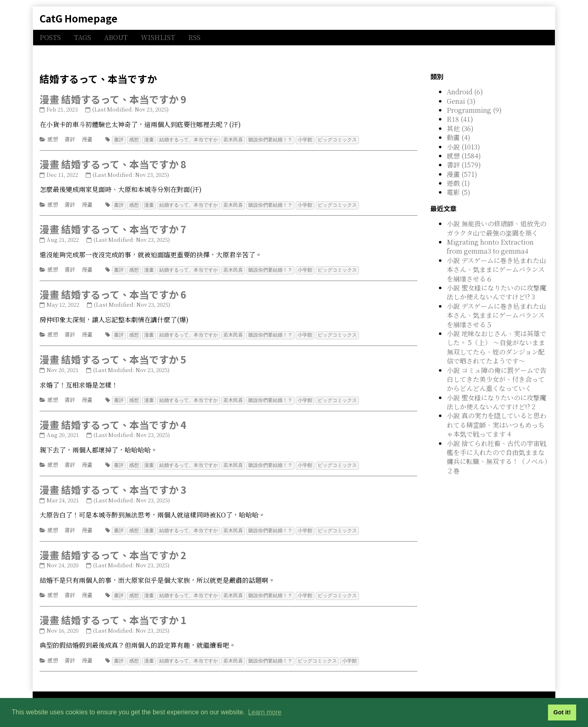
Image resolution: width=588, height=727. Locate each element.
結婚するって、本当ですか (189, 139)
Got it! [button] (562, 712)
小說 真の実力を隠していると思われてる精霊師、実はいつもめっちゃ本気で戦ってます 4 (497, 425)
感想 (53, 139)
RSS (194, 37)
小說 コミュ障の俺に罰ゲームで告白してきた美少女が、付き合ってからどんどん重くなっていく (497, 379)
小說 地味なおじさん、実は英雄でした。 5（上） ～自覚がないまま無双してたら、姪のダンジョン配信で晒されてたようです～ (497, 347)
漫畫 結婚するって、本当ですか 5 (113, 358)
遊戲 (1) (458, 183)
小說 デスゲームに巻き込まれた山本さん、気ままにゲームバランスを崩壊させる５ (496, 315)
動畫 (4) (459, 137)
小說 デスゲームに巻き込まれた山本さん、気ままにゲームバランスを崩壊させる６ (496, 270)
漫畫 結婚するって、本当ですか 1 (113, 617)
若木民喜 (233, 139)
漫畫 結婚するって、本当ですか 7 (113, 228)
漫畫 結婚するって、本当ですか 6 (113, 293)
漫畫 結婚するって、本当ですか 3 (113, 487)
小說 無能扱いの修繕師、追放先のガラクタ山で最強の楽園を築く (497, 228)
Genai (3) (461, 101)
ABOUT (116, 37)
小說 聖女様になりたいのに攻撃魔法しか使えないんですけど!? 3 (497, 292)
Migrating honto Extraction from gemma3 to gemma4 (490, 246)
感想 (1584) (464, 156)
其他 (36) (460, 128)
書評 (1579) (464, 165)
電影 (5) (459, 192)
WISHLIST (158, 37)
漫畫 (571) (462, 174)
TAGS (82, 37)
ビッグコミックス (337, 139)
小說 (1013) (463, 147)
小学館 (305, 139)
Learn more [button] (265, 712)
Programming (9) (474, 110)
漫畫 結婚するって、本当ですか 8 (113, 164)
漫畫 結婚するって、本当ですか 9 (113, 99)
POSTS (50, 37)
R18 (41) (460, 119)
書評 (70, 139)
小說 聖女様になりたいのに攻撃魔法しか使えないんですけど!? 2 (497, 402)
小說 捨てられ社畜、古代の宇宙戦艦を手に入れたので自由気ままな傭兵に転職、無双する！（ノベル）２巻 (497, 457)
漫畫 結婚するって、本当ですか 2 (113, 552)
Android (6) (465, 92)
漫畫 (87, 139)
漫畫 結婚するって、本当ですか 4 (113, 423)
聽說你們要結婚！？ (270, 139)
